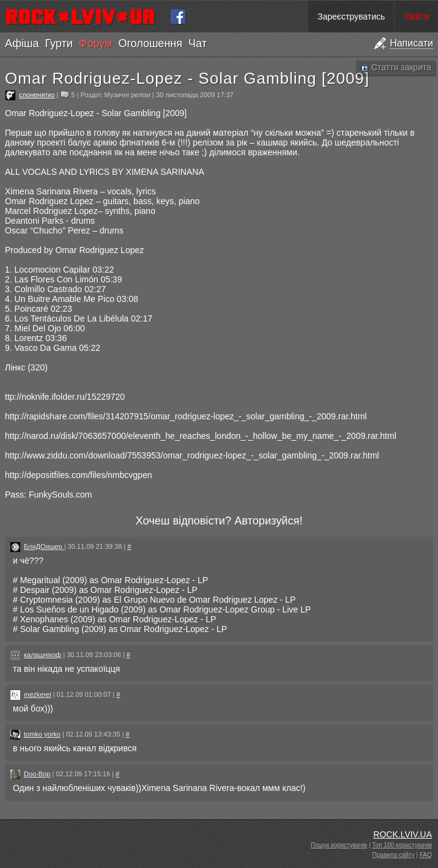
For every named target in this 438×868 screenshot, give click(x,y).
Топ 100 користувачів (402, 845)
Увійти (416, 17)
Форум (96, 43)
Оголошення (150, 43)
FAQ (426, 855)
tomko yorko (42, 734)
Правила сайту (394, 855)
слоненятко (37, 95)
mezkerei (38, 694)
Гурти (58, 43)
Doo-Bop (37, 774)
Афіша (22, 43)
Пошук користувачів (339, 845)
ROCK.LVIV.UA (403, 834)
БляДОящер (44, 546)
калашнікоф (43, 655)
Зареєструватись (351, 17)
